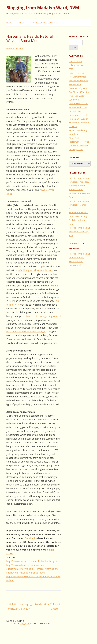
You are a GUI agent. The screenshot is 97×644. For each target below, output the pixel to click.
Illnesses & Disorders (79, 123)
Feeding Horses (76, 73)
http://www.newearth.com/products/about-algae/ (32, 561)
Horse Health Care (78, 107)
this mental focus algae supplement (43, 316)
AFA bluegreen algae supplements (36, 270)
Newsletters (75, 134)
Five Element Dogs (78, 77)
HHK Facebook (76, 261)
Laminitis (73, 126)
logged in (25, 624)
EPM (71, 69)
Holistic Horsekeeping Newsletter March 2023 (79, 205)
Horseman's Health (78, 115)
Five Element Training (79, 92)
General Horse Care (78, 104)
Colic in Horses (76, 65)
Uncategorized (76, 149)
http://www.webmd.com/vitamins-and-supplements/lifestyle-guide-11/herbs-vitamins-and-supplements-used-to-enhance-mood (33, 569)
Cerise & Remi (75, 61)
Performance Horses (79, 142)
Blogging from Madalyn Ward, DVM (43, 8)
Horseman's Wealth (78, 119)
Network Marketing (78, 130)
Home (9, 23)
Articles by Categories (44, 23)
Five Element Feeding (79, 81)
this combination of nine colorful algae (26, 331)
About (22, 23)
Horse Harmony (76, 258)
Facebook (30, 538)
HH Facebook (75, 265)
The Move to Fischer (78, 146)
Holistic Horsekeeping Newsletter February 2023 (79, 232)
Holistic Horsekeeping (79, 254)
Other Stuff (74, 138)
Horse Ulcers (75, 111)
